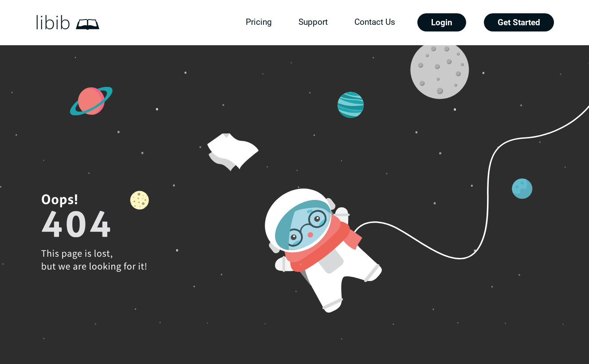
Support (313, 22)
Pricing (259, 22)
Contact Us (375, 22)
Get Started (519, 22)
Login (442, 22)
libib (53, 23)
